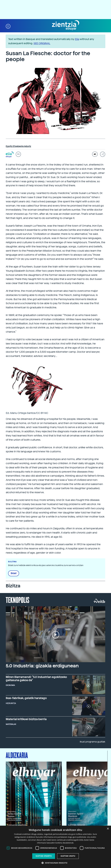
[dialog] (55, 847)
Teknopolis (18, 600)
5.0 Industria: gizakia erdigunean (42, 666)
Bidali (14, 573)
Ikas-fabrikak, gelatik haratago (26, 698)
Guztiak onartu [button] (44, 856)
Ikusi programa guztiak (92, 742)
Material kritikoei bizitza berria (26, 719)
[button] (8, 26)
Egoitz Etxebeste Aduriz (18, 146)
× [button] (108, 829)
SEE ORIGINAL (42, 43)
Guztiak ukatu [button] (68, 856)
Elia (77, 39)
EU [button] (18, 154)
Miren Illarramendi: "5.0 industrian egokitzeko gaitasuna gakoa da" (36, 679)
